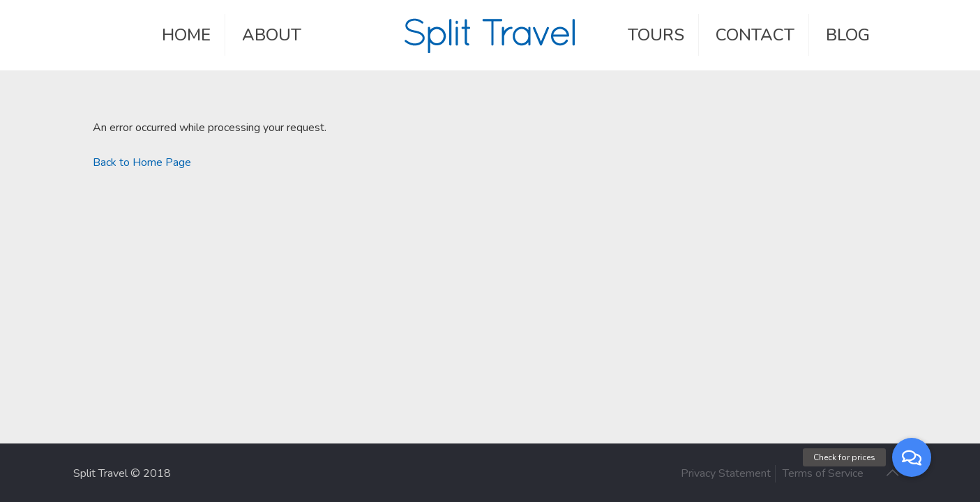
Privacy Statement (726, 473)
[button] (912, 457)
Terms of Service (823, 473)
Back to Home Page (142, 162)
